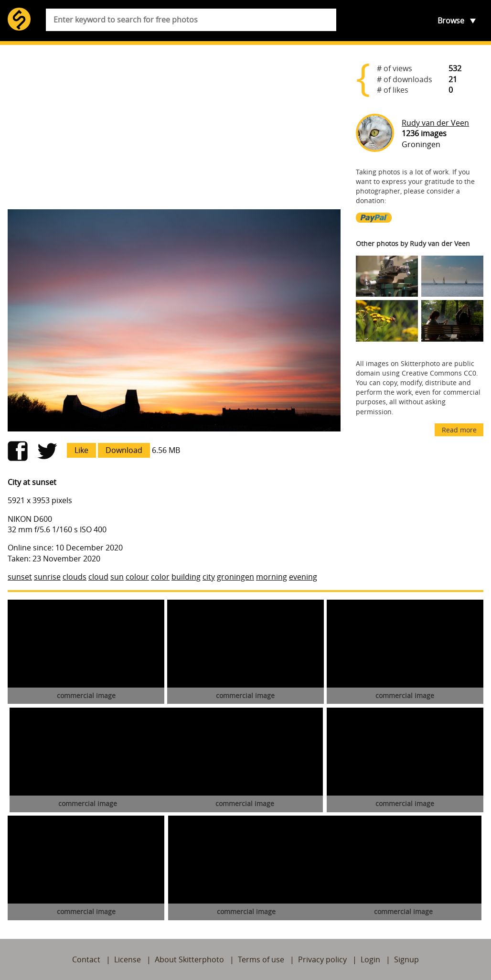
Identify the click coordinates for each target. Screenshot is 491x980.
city (209, 577)
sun (117, 577)
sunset (20, 577)
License (128, 959)
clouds (75, 577)
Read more (459, 430)
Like (81, 450)
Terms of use (261, 959)
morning (272, 577)
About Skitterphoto (189, 959)
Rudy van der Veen (435, 123)
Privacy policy (322, 959)
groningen (235, 577)
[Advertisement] (174, 127)
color (160, 577)
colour (137, 577)
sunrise (47, 577)
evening (303, 577)
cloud (98, 577)
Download (124, 450)
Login (370, 959)
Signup (406, 959)
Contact (86, 959)
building (186, 577)
